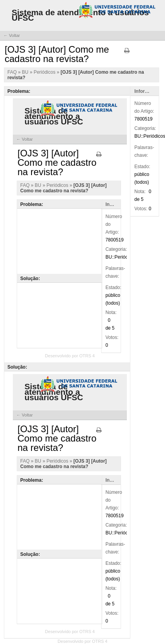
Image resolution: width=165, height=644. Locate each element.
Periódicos (45, 72)
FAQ (13, 72)
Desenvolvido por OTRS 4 (82, 641)
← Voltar (12, 35)
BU (26, 72)
